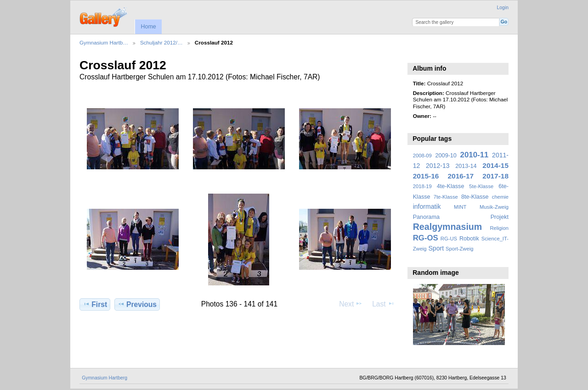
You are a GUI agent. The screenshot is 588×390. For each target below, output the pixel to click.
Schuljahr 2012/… (161, 42)
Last (383, 304)
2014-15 (495, 165)
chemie (500, 197)
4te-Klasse (451, 186)
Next (351, 304)
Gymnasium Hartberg (105, 378)
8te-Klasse (475, 197)
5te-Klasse (481, 186)
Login (503, 8)
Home (148, 27)
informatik (427, 206)
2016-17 (461, 176)
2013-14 (466, 166)
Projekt (500, 217)
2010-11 (475, 155)
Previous (137, 304)
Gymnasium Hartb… (104, 42)
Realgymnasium (448, 227)
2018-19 (422, 186)
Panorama (426, 217)
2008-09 (422, 156)
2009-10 (446, 156)
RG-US (449, 239)
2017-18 (495, 176)
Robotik (469, 239)
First (95, 304)
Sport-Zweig (459, 249)
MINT (460, 207)
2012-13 (438, 166)
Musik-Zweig (494, 207)
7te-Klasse (446, 197)
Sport (436, 248)
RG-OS (426, 238)
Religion (499, 228)
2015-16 (426, 176)
